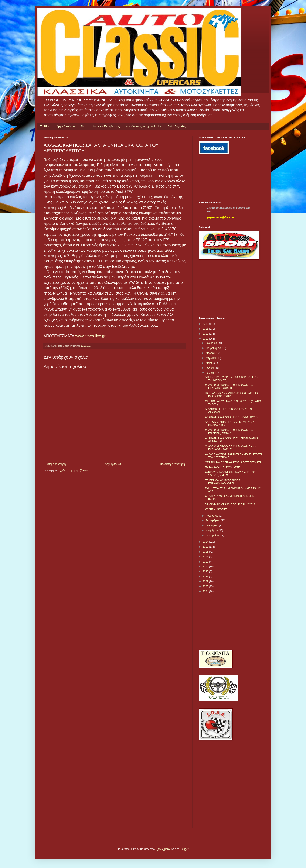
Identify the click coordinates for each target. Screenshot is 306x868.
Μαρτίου (211, 353)
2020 (206, 572)
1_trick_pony (163, 849)
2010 (206, 324)
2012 (206, 334)
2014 (206, 542)
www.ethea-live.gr (91, 336)
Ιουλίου (210, 373)
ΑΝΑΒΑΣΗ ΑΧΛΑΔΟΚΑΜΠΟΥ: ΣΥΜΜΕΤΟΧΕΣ (232, 417)
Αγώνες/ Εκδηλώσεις (106, 126)
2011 (206, 329)
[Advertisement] (218, 178)
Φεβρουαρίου (214, 348)
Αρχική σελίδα (66, 126)
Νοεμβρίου (212, 531)
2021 (206, 577)
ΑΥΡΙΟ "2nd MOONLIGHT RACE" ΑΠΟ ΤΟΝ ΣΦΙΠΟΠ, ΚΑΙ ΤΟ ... (230, 474)
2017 (206, 557)
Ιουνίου (210, 368)
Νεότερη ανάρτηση (55, 464)
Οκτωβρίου (212, 526)
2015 (206, 547)
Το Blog (45, 126)
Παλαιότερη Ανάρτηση (172, 464)
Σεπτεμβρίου (213, 521)
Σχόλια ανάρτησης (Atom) (73, 470)
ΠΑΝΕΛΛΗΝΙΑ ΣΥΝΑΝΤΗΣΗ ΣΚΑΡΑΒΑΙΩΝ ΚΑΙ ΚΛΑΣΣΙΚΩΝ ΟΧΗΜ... (232, 395)
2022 (206, 581)
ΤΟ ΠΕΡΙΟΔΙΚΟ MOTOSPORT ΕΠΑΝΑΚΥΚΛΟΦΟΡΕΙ (223, 482)
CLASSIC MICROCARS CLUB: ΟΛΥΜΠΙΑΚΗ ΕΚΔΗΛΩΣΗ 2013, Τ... (231, 448)
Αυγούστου (212, 516)
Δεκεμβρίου (213, 536)
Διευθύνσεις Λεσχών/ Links (144, 126)
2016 (206, 552)
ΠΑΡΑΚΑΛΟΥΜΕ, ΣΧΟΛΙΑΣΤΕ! (223, 467)
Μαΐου (210, 363)
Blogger (184, 849)
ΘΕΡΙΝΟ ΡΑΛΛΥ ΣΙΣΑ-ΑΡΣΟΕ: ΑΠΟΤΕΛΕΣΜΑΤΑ (233, 462)
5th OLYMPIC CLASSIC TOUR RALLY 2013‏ (230, 504)
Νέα (84, 126)
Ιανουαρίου (212, 343)
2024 (206, 591)
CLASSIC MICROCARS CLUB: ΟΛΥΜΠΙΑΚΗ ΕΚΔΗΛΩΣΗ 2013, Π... (231, 387)
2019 (206, 567)
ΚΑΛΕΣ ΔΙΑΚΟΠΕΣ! (216, 510)
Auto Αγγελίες (176, 126)
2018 (206, 562)
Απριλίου (211, 358)
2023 (206, 586)
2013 (206, 339)
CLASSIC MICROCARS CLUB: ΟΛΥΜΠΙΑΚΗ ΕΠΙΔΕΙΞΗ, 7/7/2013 (231, 432)
